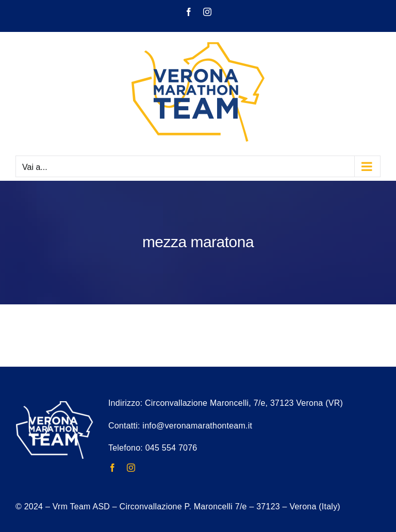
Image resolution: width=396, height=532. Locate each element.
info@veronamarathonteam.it (197, 426)
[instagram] (131, 468)
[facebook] (112, 468)
